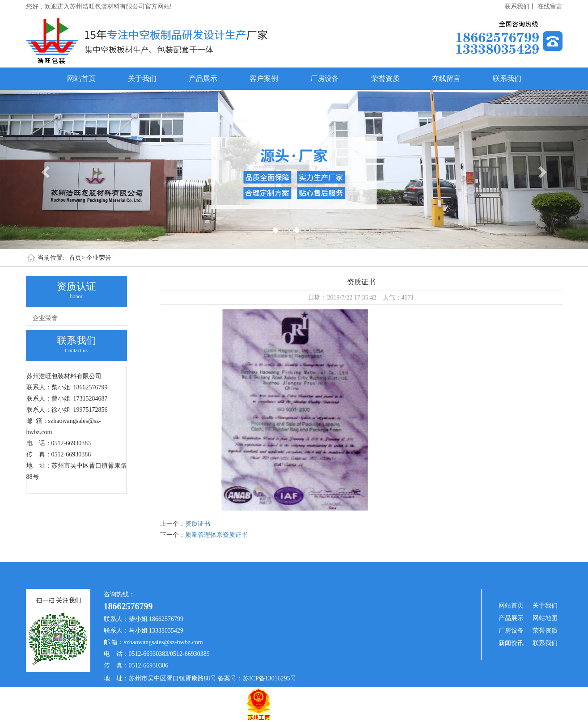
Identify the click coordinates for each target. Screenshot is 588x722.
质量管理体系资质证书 (216, 535)
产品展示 (203, 78)
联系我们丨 (520, 6)
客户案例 (264, 78)
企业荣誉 (99, 258)
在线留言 (550, 6)
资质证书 (198, 524)
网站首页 (81, 78)
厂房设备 (325, 78)
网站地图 (545, 618)
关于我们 (142, 78)
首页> (77, 258)
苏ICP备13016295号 (270, 678)
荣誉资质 (385, 78)
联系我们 (507, 78)
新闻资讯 (511, 643)
